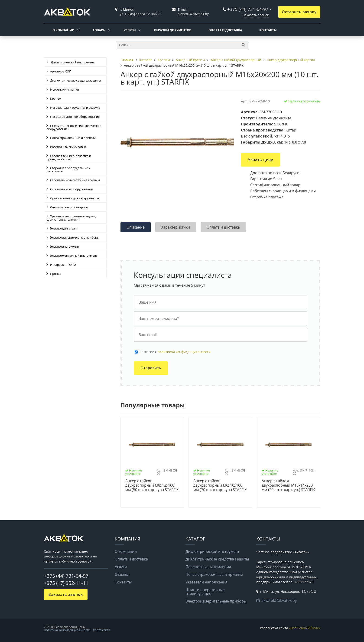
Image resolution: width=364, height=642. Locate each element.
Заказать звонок (256, 15)
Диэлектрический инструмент (72, 62)
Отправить (151, 368)
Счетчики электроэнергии (69, 207)
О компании (63, 30)
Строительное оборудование (71, 189)
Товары (99, 30)
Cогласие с (175, 352)
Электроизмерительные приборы (75, 237)
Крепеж (56, 98)
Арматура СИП (61, 71)
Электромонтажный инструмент (74, 255)
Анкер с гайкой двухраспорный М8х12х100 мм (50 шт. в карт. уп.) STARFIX (152, 485)
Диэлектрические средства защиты (75, 80)
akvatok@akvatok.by (279, 600)
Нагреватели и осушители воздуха (75, 108)
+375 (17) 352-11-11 (66, 583)
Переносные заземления (208, 567)
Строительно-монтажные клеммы (75, 180)
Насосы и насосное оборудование (75, 117)
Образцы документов (173, 30)
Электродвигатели (63, 228)
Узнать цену (261, 160)
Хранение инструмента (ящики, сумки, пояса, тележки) (71, 218)
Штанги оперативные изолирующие (205, 592)
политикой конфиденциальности (184, 352)
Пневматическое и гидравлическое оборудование (74, 127)
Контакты (268, 30)
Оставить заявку (299, 12)
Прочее (56, 274)
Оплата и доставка (225, 30)
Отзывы (122, 574)
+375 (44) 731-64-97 (248, 9)
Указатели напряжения (206, 582)
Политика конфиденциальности (67, 630)
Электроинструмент (65, 246)
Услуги (130, 30)
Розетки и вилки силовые (68, 147)
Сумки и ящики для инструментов (75, 198)
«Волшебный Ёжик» (305, 628)
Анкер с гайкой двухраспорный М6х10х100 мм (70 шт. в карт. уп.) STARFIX (220, 485)
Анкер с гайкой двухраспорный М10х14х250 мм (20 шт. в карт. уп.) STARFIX (288, 485)
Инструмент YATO (63, 265)
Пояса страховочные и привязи (73, 138)
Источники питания (65, 89)
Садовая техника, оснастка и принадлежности (69, 157)
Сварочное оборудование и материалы (68, 170)
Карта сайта (102, 630)
